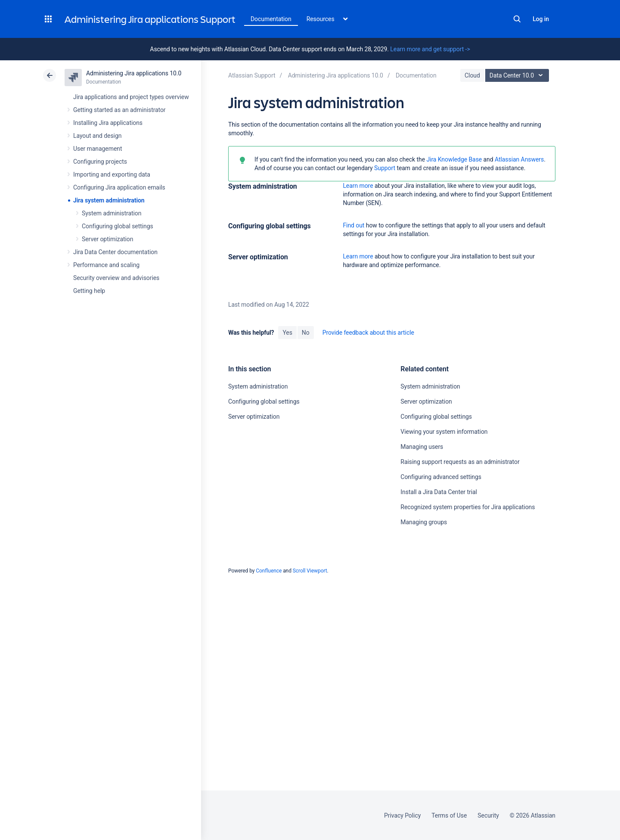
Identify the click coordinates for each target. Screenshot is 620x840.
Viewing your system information (444, 432)
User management (98, 149)
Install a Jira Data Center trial (439, 492)
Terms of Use (449, 815)
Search (517, 19)
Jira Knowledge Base (454, 159)
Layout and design (97, 136)
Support (385, 168)
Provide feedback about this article (368, 333)
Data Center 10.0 (518, 75)
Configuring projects (100, 162)
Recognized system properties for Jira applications (468, 507)
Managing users (422, 447)
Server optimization (107, 239)
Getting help (89, 291)
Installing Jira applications (108, 123)
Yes (287, 333)
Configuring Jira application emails (119, 187)
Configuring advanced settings (441, 477)
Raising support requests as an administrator (460, 462)
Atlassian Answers (519, 159)
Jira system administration (109, 200)
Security (488, 815)
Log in (541, 19)
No (306, 333)
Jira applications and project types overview (131, 97)
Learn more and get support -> (430, 49)
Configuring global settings (118, 226)
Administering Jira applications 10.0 (134, 73)
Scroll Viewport (310, 571)
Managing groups (424, 522)
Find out (353, 225)
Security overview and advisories (116, 278)
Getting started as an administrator (119, 110)
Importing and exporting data (112, 174)
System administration (112, 213)
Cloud (472, 75)
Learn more (358, 186)
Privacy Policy (402, 815)
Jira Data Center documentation (115, 252)
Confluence (269, 571)
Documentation (271, 19)
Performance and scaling (106, 265)
